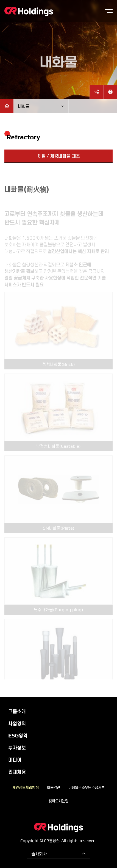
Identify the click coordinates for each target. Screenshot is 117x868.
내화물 (24, 106)
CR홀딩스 (29, 12)
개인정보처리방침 (26, 787)
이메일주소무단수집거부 (87, 787)
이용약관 (54, 787)
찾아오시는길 (59, 801)
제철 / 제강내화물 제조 (59, 156)
